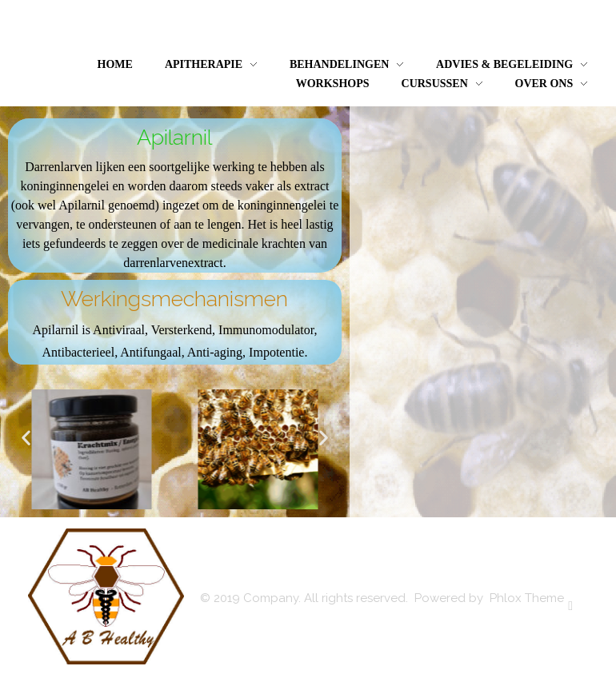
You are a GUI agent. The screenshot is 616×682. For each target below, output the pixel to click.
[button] (26, 437)
